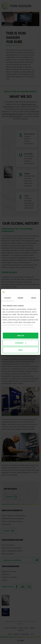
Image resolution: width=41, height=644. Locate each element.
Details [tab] (21, 298)
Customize (21, 343)
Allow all (20, 336)
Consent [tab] (7, 298)
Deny (20, 350)
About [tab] (34, 298)
